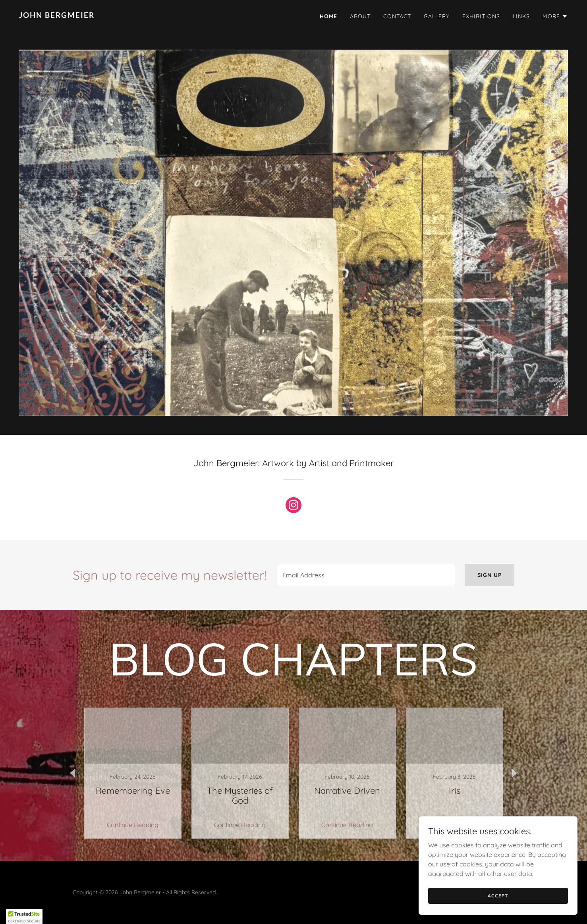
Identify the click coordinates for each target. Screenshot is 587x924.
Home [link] (328, 16)
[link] (153, 15)
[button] (555, 16)
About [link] (360, 16)
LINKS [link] (521, 16)
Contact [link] (397, 16)
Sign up (489, 575)
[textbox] (366, 575)
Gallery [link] (437, 16)
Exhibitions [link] (481, 16)
